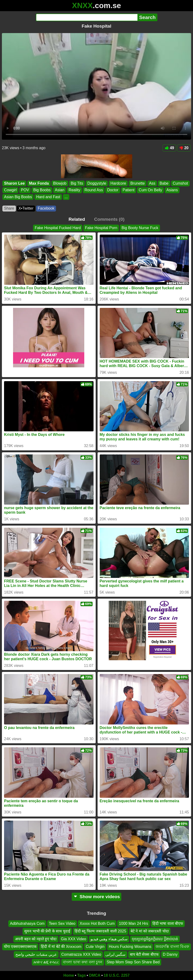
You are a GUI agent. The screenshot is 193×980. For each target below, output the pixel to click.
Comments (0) (109, 219)
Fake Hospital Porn (101, 228)
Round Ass (94, 190)
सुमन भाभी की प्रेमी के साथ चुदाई (47, 931)
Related (77, 219)
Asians (172, 190)
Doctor (113, 190)
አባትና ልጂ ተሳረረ (46, 962)
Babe (164, 183)
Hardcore (118, 183)
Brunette (137, 183)
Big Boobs (42, 190)
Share (9, 208)
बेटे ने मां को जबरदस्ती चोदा (150, 931)
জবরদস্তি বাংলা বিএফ (172, 947)
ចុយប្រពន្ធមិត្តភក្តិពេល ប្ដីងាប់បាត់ (155, 939)
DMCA (95, 975)
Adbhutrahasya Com (27, 923)
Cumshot (180, 183)
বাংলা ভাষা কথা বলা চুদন (83, 962)
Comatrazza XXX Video (81, 954)
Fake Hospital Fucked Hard (58, 228)
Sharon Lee (14, 183)
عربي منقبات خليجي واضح (36, 954)
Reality (74, 190)
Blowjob (60, 183)
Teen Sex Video (62, 923)
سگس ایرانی (115, 954)
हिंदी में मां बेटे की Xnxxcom (61, 947)
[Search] (87, 17)
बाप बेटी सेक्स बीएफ (144, 954)
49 (169, 148)
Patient (129, 190)
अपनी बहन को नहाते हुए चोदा (36, 939)
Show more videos (96, 897)
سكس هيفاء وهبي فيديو (109, 939)
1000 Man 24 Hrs (134, 923)
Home (69, 975)
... (66, 197)
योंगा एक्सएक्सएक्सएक (20, 947)
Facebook (46, 208)
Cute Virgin (95, 947)
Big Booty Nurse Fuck (140, 228)
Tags (81, 975)
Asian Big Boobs (18, 197)
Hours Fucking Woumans (130, 947)
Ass (152, 183)
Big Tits (77, 183)
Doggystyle (97, 183)
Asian (60, 190)
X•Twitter (26, 208)
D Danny (170, 954)
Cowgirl (10, 190)
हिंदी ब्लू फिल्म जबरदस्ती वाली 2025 (100, 931)
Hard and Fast (48, 197)
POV (25, 190)
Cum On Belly (150, 190)
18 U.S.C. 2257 (117, 975)
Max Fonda (39, 183)
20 (184, 148)
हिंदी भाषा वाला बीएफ (168, 923)
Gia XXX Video (74, 939)
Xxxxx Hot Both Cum (97, 923)
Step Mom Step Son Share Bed (133, 962)
